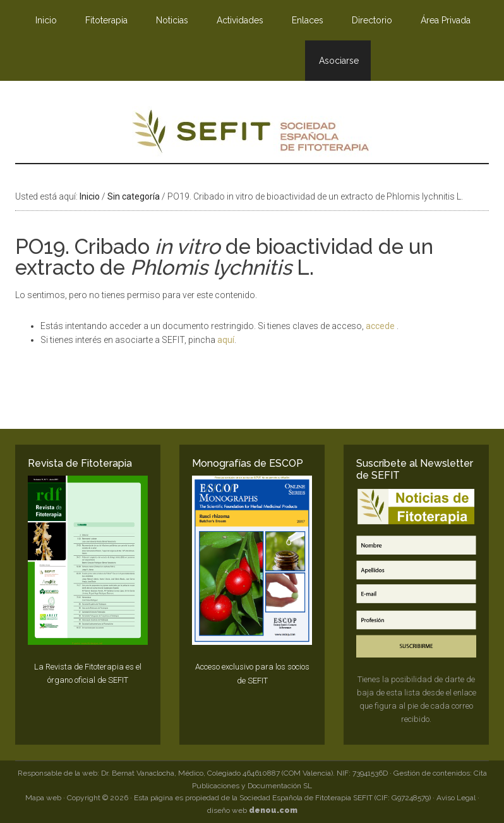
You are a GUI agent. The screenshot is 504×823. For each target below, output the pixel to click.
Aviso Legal (456, 798)
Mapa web (43, 798)
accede (381, 326)
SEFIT (252, 135)
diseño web (252, 810)
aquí (226, 340)
